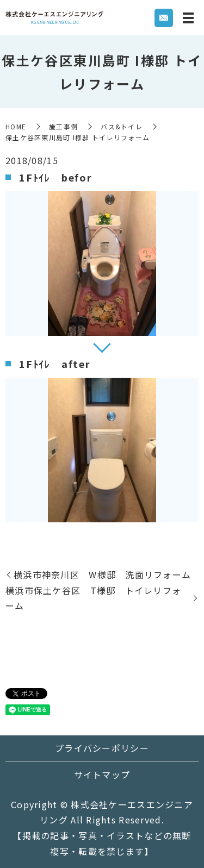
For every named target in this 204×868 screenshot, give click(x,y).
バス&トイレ (122, 126)
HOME (16, 126)
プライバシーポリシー (102, 748)
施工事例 (63, 126)
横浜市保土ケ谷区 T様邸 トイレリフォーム (93, 598)
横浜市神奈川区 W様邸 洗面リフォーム (102, 574)
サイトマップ (102, 775)
